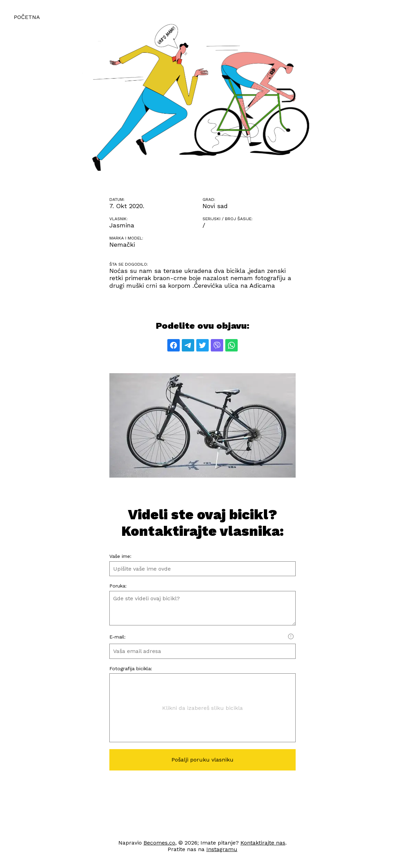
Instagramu (222, 849)
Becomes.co (159, 843)
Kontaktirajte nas (263, 843)
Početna (27, 17)
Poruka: (118, 586)
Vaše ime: (120, 556)
